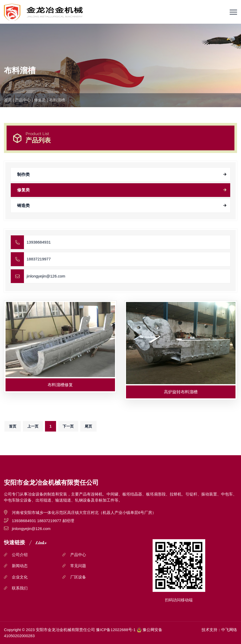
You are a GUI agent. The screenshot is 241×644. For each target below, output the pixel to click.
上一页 (33, 426)
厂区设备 (78, 577)
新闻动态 (20, 566)
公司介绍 (20, 555)
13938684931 (39, 242)
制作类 (23, 174)
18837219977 (39, 259)
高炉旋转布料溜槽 (181, 392)
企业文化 (20, 577)
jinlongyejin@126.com (46, 276)
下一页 (68, 426)
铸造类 (23, 205)
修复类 (40, 100)
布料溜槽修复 (60, 385)
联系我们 (20, 588)
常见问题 (78, 566)
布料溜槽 (57, 100)
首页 (8, 100)
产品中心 (23, 100)
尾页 (88, 426)
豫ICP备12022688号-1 (116, 630)
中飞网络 (229, 630)
